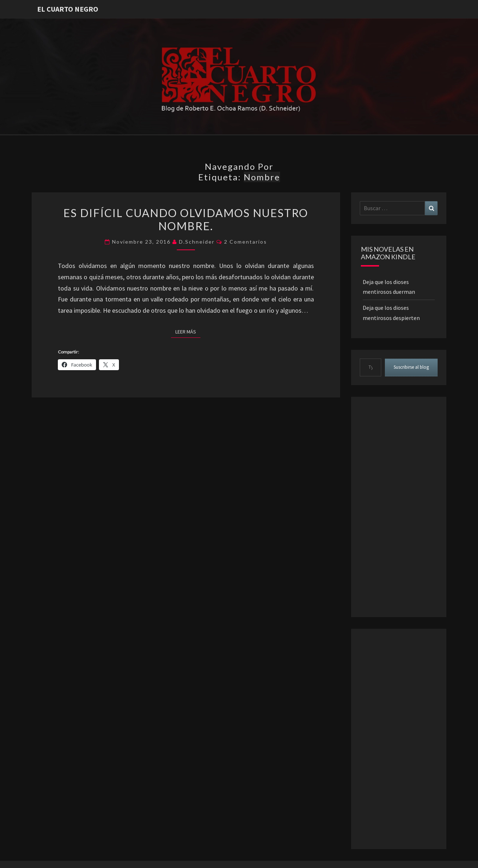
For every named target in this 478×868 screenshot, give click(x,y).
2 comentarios (246, 242)
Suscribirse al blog (411, 367)
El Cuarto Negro (68, 9)
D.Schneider (197, 242)
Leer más (188, 331)
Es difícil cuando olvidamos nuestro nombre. (186, 219)
